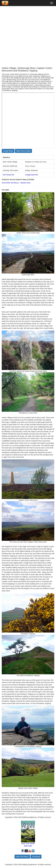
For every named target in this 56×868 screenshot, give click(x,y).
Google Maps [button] (8, 151)
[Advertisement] (28, 36)
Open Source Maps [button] (23, 151)
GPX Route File (8, 175)
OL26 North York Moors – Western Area (16, 183)
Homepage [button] (36, 857)
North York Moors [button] (22, 857)
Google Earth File (32, 175)
